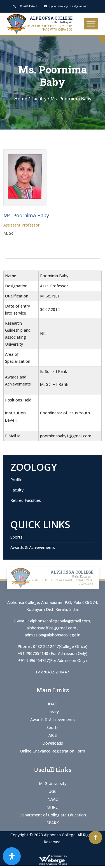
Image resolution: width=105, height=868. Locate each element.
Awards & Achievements (33, 547)
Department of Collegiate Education (53, 815)
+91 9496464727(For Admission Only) (53, 660)
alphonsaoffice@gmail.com (52, 628)
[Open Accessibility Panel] (12, 856)
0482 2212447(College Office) (60, 646)
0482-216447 (57, 672)
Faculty (17, 490)
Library (53, 712)
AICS (53, 735)
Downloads (53, 743)
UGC (53, 791)
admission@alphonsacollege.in (53, 635)
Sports (16, 537)
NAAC (53, 799)
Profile (16, 480)
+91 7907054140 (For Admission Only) (53, 653)
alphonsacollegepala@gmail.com (60, 621)
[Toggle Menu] (91, 24)
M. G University (53, 783)
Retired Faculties (26, 500)
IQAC (53, 704)
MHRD (53, 807)
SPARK (53, 823)
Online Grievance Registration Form (53, 751)
